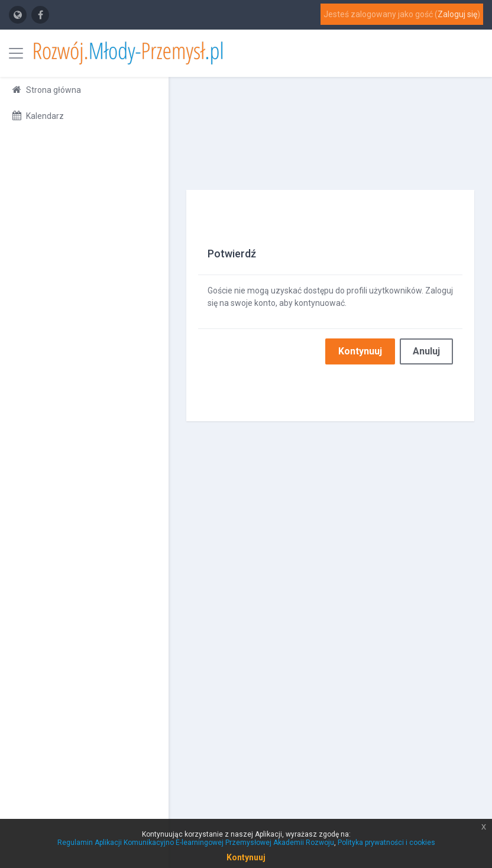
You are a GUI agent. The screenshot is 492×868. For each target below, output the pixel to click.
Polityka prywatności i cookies (386, 843)
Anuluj (426, 351)
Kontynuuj (360, 351)
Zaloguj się (457, 14)
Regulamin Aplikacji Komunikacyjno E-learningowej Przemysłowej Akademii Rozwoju (196, 843)
